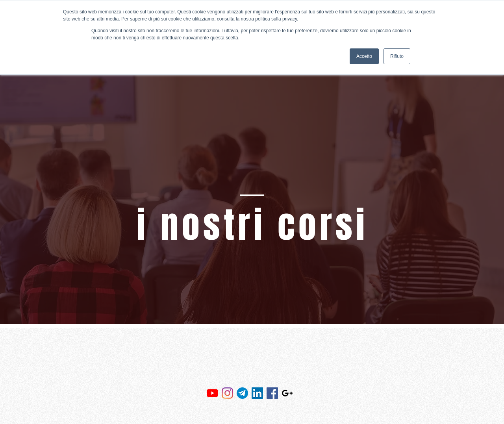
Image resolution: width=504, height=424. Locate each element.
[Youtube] (212, 393)
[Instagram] (227, 393)
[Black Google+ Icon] (287, 393)
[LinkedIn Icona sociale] (257, 393)
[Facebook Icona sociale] (272, 393)
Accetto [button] (364, 56)
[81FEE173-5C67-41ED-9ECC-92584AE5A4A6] (242, 393)
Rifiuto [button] (397, 56)
